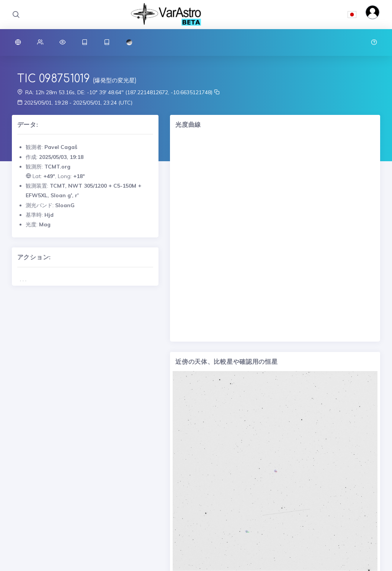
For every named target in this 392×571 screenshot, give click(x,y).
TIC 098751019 (54, 79)
